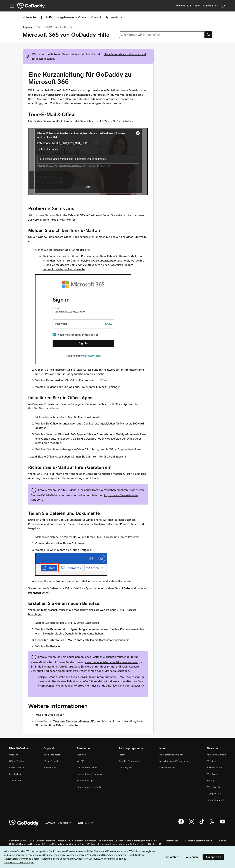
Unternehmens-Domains (89, 774)
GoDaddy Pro (125, 768)
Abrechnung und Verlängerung (175, 761)
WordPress (212, 774)
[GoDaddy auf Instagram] (191, 824)
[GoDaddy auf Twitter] (212, 824)
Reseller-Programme (129, 761)
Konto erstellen (167, 768)
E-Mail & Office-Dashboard (82, 417)
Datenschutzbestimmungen (198, 841)
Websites (211, 761)
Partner (123, 755)
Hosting (210, 780)
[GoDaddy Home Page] (24, 823)
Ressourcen (50, 768)
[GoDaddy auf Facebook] (181, 824)
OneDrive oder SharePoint (110, 524)
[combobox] (162, 35)
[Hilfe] (197, 6)
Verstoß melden (52, 761)
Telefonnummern (215, 800)
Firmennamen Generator (90, 787)
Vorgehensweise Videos (72, 17)
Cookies (222, 841)
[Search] (208, 35)
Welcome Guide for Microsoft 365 (75, 721)
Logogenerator (214, 793)
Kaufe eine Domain (216, 755)
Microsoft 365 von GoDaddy (54, 27)
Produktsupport (52, 755)
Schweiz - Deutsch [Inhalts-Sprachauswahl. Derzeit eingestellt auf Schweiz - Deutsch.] (58, 823)
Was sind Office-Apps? (50, 715)
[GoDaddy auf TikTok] (202, 824)
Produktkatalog (85, 780)
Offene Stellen (16, 761)
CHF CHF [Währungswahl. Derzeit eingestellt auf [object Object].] (86, 823)
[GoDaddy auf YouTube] (223, 824)
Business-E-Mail (215, 768)
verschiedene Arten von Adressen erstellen (112, 662)
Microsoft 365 (61, 250)
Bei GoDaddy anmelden (171, 755)
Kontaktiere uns (17, 768)
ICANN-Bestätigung (87, 768)
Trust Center (16, 780)
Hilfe (49, 17)
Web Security (213, 787)
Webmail (81, 755)
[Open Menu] (11, 6)
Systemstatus (114, 17)
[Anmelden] (211, 6)
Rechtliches (15, 774)
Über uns (14, 755)
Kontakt (96, 17)
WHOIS (80, 761)
